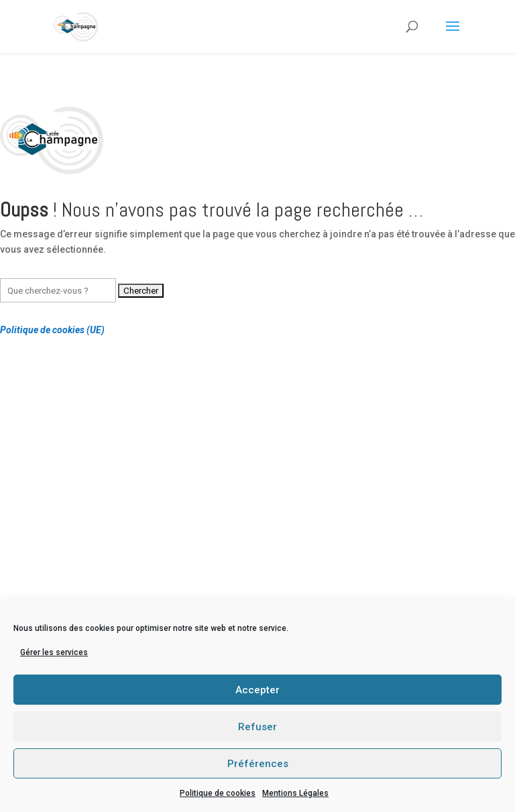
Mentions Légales (295, 793)
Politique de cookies (218, 793)
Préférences (258, 764)
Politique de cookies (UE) (52, 330)
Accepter (257, 690)
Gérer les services (54, 652)
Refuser (257, 727)
